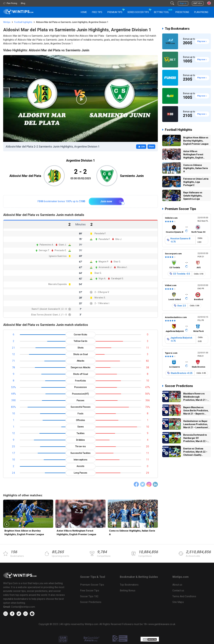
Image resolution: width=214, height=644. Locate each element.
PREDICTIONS (182, 12)
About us (177, 585)
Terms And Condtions (184, 596)
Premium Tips (115, 12)
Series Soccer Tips (138, 12)
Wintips (7, 22)
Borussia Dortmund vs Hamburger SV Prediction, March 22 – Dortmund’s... (195, 438)
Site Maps (178, 602)
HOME (84, 12)
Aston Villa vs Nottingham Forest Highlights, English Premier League (76, 533)
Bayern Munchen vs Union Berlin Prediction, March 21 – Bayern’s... (196, 411)
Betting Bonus (128, 591)
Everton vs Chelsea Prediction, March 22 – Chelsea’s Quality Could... (195, 452)
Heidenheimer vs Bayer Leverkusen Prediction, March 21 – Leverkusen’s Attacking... (196, 425)
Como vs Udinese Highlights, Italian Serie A (132, 533)
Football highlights (23, 22)
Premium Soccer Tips (181, 209)
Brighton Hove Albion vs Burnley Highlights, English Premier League (24, 533)
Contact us (178, 591)
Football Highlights (179, 130)
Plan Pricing (201, 12)
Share (151, 147)
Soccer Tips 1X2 (89, 596)
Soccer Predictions (179, 386)
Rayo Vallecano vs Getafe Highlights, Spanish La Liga (193, 196)
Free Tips (97, 12)
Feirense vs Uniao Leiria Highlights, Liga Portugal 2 (196, 182)
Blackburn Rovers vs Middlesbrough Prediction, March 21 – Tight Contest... (195, 397)
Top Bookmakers (177, 29)
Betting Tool (163, 11)
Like (141, 147)
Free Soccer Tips (90, 591)
